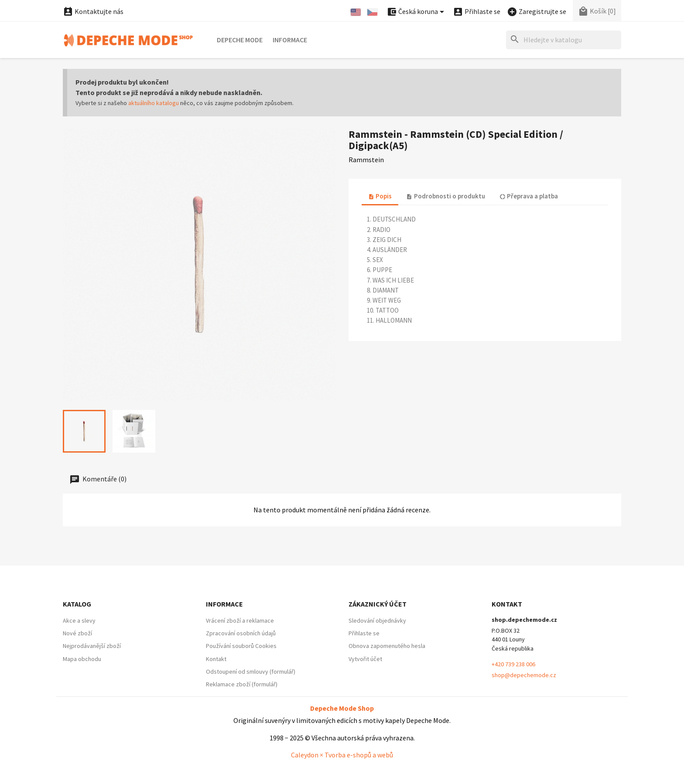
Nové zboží (77, 633)
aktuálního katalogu (154, 103)
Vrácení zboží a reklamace (240, 620)
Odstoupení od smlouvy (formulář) (251, 672)
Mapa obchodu (82, 659)
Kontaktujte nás (93, 11)
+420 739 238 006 (513, 664)
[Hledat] (564, 40)
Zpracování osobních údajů (241, 633)
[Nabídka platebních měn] (417, 12)
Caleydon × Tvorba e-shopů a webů (342, 755)
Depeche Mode (240, 40)
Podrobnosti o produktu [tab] (445, 196)
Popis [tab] (380, 196)
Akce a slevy (79, 620)
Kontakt (216, 659)
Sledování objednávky (377, 620)
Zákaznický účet (378, 604)
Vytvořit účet (365, 659)
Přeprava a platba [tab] (529, 196)
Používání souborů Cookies (241, 646)
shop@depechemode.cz (524, 675)
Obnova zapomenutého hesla (387, 646)
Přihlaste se (364, 633)
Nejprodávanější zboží (92, 646)
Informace (290, 40)
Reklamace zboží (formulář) (242, 684)
